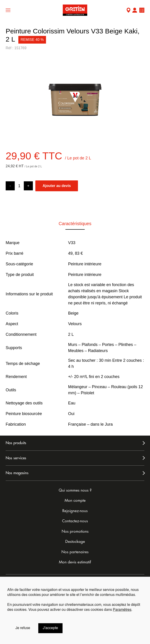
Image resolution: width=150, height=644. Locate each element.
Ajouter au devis (57, 186)
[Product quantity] (19, 186)
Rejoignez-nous (75, 511)
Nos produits (16, 443)
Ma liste (142, 11)
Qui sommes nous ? (75, 490)
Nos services (16, 458)
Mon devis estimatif (75, 562)
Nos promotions (75, 531)
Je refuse (23, 628)
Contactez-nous (75, 521)
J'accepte (50, 628)
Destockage (75, 542)
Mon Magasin (128, 11)
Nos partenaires (75, 552)
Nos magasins (17, 473)
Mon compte (135, 11)
